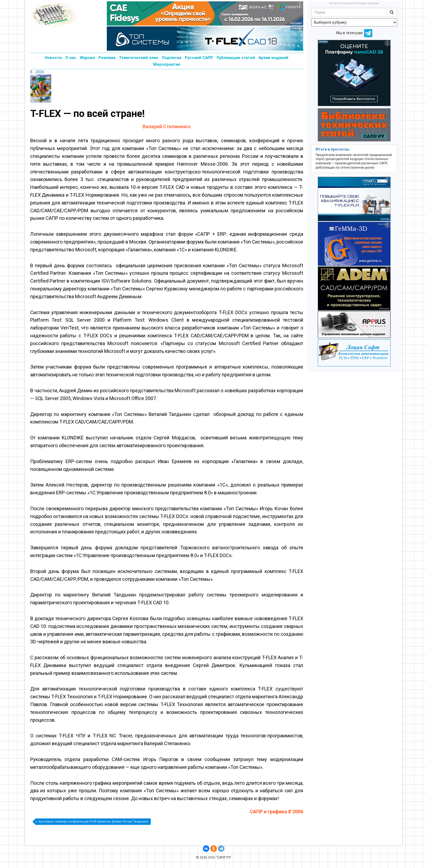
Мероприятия (167, 64)
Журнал (87, 58)
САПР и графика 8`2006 (276, 812)
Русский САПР (199, 58)
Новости (53, 58)
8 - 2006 (37, 72)
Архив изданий (273, 58)
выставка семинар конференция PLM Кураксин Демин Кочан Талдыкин (93, 822)
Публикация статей (236, 58)
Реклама (107, 58)
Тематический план (139, 58)
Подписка (172, 58)
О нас (71, 58)
